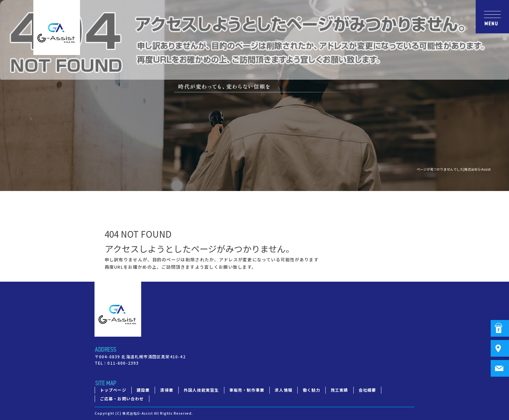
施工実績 (339, 390)
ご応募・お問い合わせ (122, 398)
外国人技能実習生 (201, 390)
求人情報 (283, 390)
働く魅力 (311, 390)
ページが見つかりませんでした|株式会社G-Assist (454, 169)
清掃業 (167, 390)
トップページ (113, 390)
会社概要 (367, 390)
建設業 (143, 390)
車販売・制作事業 (247, 390)
